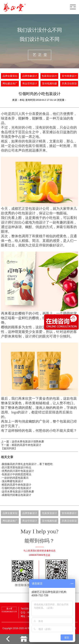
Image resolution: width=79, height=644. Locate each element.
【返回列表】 (9, 448)
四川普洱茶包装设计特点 (16, 467)
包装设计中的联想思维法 (16, 474)
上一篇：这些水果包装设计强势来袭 (22, 441)
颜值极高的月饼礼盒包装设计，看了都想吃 (27, 464)
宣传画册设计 (69, 76)
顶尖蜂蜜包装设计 (12, 481)
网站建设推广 (10, 84)
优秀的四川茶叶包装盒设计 (18, 471)
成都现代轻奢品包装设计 (16, 495)
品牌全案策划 (10, 76)
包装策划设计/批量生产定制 (49, 77)
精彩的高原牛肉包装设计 (16, 485)
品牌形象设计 (30, 76)
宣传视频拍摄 (49, 84)
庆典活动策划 (69, 84)
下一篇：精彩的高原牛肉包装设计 (21, 445)
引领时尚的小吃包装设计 (16, 488)
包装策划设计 (49, 513)
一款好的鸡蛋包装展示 (15, 478)
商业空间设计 (30, 84)
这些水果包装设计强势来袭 (18, 491)
